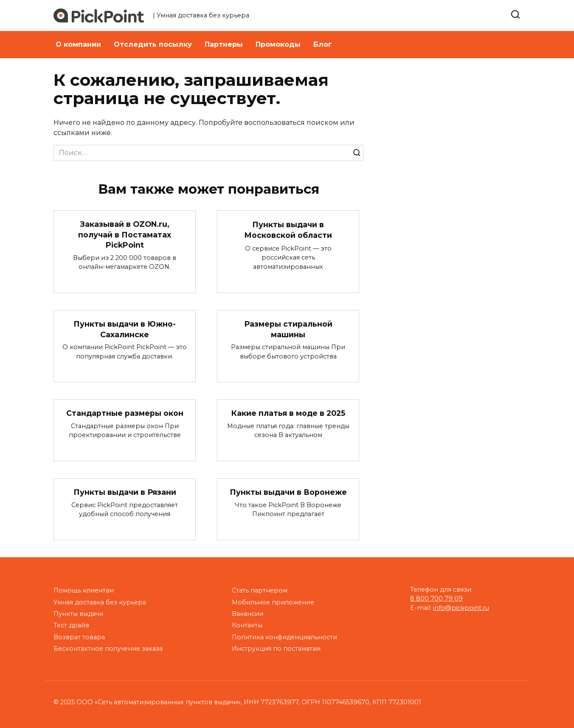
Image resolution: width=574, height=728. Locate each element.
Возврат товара (79, 637)
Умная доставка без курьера (100, 602)
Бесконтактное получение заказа (108, 649)
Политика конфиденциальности (284, 637)
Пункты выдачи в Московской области (288, 230)
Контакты (247, 625)
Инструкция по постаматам (276, 649)
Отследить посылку (153, 44)
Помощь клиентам (84, 590)
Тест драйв (71, 625)
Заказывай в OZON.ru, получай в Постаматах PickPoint (125, 234)
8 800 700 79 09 (436, 598)
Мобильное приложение (273, 602)
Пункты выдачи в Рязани (125, 492)
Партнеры (224, 44)
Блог (323, 44)
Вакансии (248, 614)
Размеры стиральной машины (288, 329)
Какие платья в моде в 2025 (288, 413)
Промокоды (278, 44)
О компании (78, 44)
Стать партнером (260, 590)
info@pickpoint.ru (461, 608)
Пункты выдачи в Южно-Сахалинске (125, 329)
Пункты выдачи (78, 614)
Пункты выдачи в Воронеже (288, 492)
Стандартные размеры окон (125, 413)
